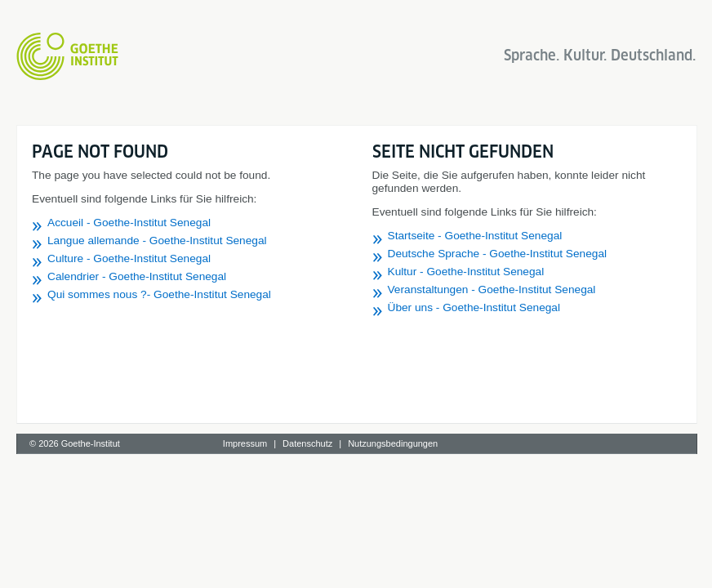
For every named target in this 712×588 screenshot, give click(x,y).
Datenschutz (307, 443)
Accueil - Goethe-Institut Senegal (129, 223)
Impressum (245, 443)
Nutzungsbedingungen (393, 443)
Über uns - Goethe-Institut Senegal (474, 307)
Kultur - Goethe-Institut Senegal (466, 272)
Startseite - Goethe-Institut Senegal (475, 236)
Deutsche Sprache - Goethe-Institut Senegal (498, 254)
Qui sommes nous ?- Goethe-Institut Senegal (159, 294)
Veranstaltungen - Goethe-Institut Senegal (492, 290)
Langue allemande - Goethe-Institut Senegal (157, 241)
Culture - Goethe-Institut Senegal (129, 258)
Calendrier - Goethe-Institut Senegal (137, 276)
